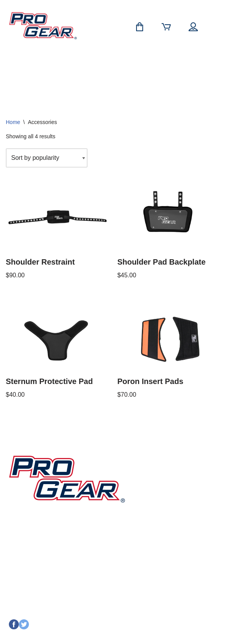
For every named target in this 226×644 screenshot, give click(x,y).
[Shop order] (47, 158)
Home (13, 122)
